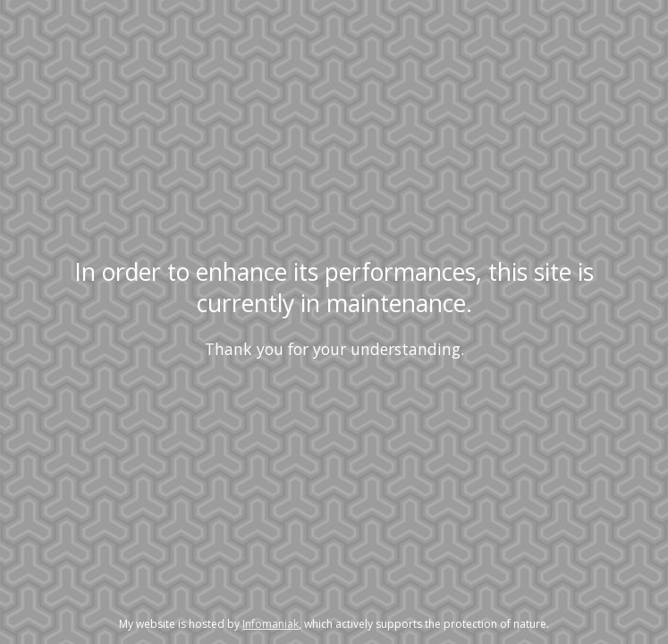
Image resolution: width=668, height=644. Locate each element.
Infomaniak (271, 624)
